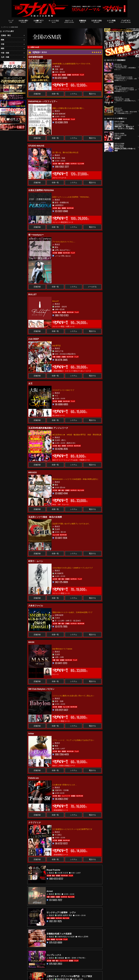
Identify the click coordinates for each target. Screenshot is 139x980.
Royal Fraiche (53, 870)
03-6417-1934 (61, 538)
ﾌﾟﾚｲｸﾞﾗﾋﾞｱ (126, 21)
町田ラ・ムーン (36, 561)
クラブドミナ (35, 823)
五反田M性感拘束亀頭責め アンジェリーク (48, 428)
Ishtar (31, 734)
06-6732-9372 (61, 843)
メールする (92, 287)
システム (74, 94)
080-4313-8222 (56, 879)
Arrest (50, 891)
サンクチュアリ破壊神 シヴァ (61, 912)
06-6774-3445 (61, 360)
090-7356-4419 (62, 754)
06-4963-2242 (62, 799)
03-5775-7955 (61, 627)
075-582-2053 (56, 964)
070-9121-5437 (62, 710)
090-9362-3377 (62, 167)
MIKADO (33, 472)
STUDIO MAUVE (36, 146)
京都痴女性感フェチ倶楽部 (59, 934)
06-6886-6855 (62, 404)
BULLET (32, 294)
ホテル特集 (111, 21)
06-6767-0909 (61, 78)
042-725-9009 (62, 582)
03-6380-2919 (61, 122)
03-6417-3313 (61, 663)
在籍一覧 (55, 94)
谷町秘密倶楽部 (36, 57)
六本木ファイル (36, 606)
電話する (92, 94)
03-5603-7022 (56, 900)
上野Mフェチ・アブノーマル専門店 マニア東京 (69, 976)
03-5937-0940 (62, 211)
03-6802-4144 (61, 493)
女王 (30, 383)
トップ (11, 21)
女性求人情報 (96, 21)
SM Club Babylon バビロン (41, 689)
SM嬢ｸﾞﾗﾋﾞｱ (38, 21)
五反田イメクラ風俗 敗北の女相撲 (45, 517)
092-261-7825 (56, 921)
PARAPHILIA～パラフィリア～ (43, 102)
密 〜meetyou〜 (36, 235)
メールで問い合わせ (63, 256)
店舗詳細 (37, 94)
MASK (31, 642)
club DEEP (34, 339)
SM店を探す (24, 21)
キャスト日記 (54, 21)
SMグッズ (69, 21)
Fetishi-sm (34, 778)
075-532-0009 (56, 942)
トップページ (5, 27)
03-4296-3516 (61, 449)
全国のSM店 (14, 27)
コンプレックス (54, 955)
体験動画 (83, 21)
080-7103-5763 (62, 315)
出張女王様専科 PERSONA (41, 190)
